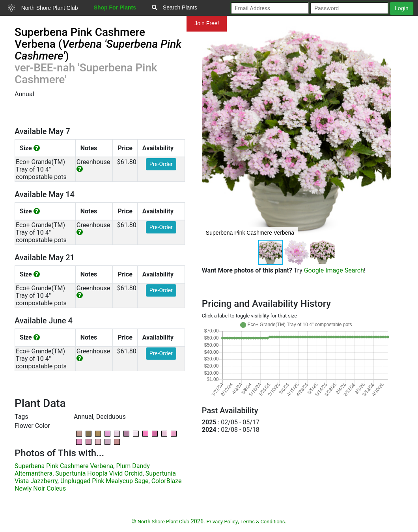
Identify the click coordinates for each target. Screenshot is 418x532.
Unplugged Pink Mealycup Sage (104, 481)
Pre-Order (161, 164)
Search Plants (174, 7)
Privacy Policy (222, 522)
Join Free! (207, 23)
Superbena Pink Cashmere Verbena (64, 466)
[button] (384, 133)
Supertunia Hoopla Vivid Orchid (99, 473)
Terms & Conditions (263, 522)
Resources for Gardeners (39, 23)
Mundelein (161, 23)
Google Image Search (334, 270)
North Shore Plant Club (43, 8)
